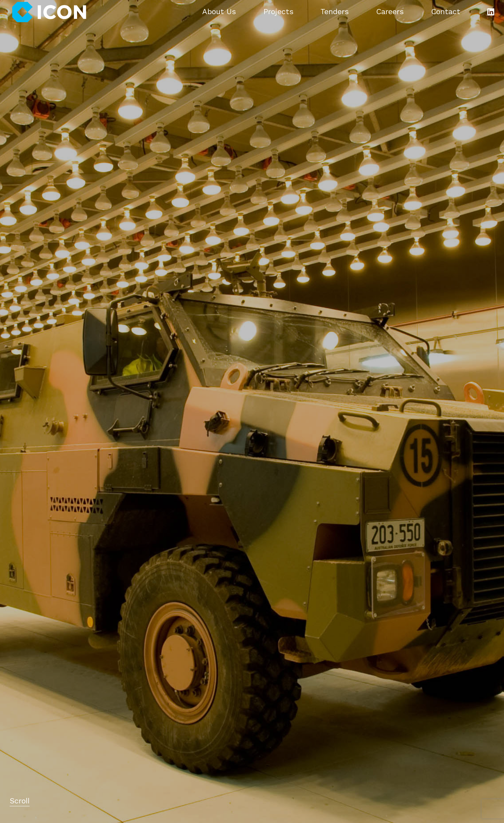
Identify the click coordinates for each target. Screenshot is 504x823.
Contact (446, 12)
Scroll (20, 801)
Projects (278, 12)
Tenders (335, 12)
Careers (390, 12)
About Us (219, 12)
